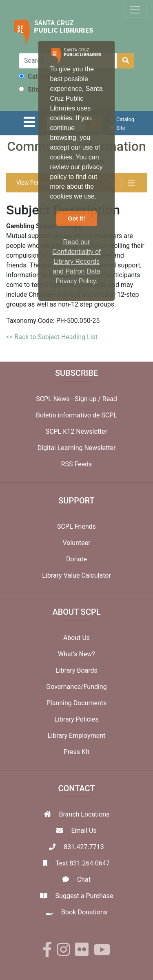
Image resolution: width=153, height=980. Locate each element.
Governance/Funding (76, 687)
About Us (76, 638)
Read (110, 399)
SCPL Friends (76, 526)
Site (29, 89)
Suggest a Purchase (84, 896)
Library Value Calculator (76, 575)
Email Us (84, 831)
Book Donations (84, 912)
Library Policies (76, 719)
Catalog (34, 76)
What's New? (76, 654)
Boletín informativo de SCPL (76, 415)
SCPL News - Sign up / (69, 399)
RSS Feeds (77, 464)
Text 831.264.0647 (83, 863)
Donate (76, 559)
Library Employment (77, 736)
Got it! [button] (76, 219)
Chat (84, 880)
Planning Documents (77, 703)
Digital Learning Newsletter (77, 448)
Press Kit (77, 752)
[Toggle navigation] (135, 10)
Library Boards (76, 670)
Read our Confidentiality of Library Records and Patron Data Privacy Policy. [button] (76, 262)
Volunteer (76, 543)
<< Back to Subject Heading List (52, 337)
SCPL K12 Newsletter (77, 432)
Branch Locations (84, 814)
